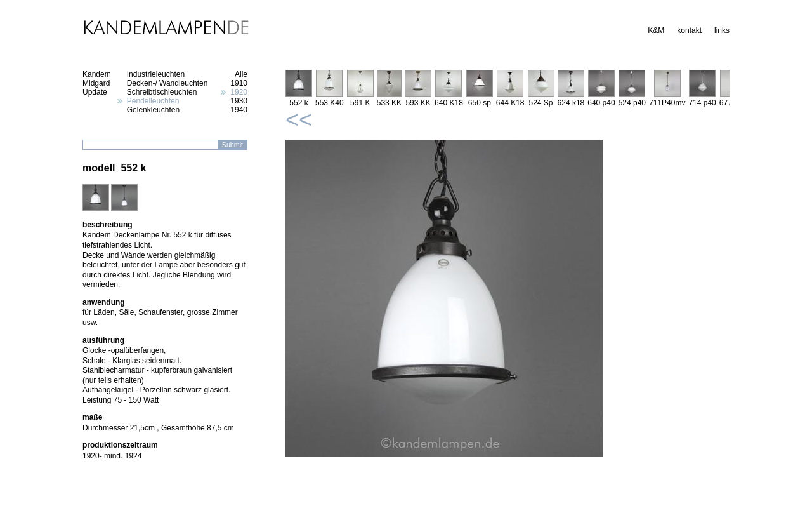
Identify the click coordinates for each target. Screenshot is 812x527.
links (722, 30)
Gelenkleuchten (153, 110)
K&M (656, 30)
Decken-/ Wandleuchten (167, 83)
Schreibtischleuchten (162, 92)
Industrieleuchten (156, 74)
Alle (241, 74)
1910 (239, 83)
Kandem (97, 74)
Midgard (96, 83)
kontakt (689, 30)
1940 (239, 110)
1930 (239, 101)
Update (95, 92)
